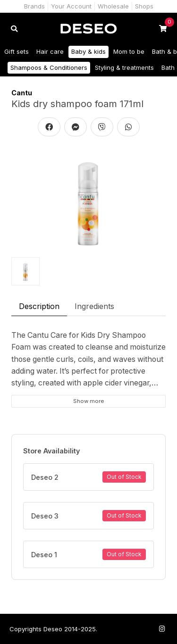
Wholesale (113, 6)
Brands (34, 6)
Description (39, 306)
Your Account (71, 6)
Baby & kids (88, 51)
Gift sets (17, 51)
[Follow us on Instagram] (162, 629)
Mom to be (129, 51)
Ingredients (94, 306)
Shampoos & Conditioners (49, 67)
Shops (144, 6)
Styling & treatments (124, 67)
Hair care (50, 51)
